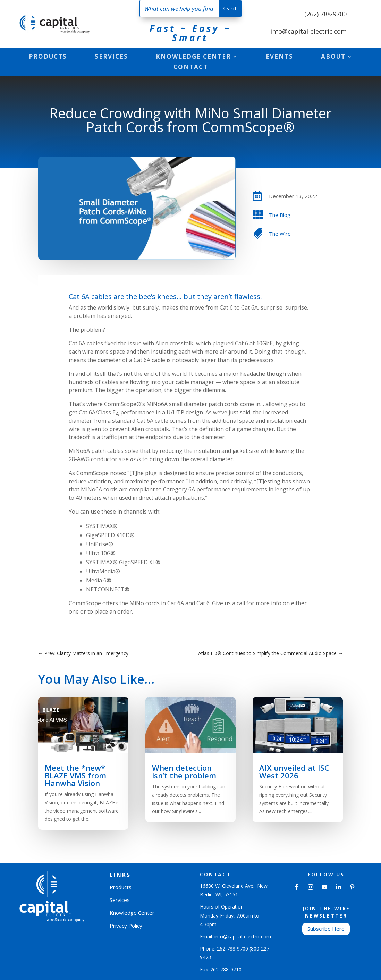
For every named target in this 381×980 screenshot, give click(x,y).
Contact (191, 68)
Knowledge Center (193, 57)
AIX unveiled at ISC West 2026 (294, 771)
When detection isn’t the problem (184, 771)
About (333, 57)
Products (48, 57)
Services (111, 57)
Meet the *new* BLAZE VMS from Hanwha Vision (75, 775)
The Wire (280, 234)
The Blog (280, 215)
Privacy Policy (126, 926)
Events (280, 57)
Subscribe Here (326, 929)
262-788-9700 (232, 949)
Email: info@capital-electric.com (235, 936)
